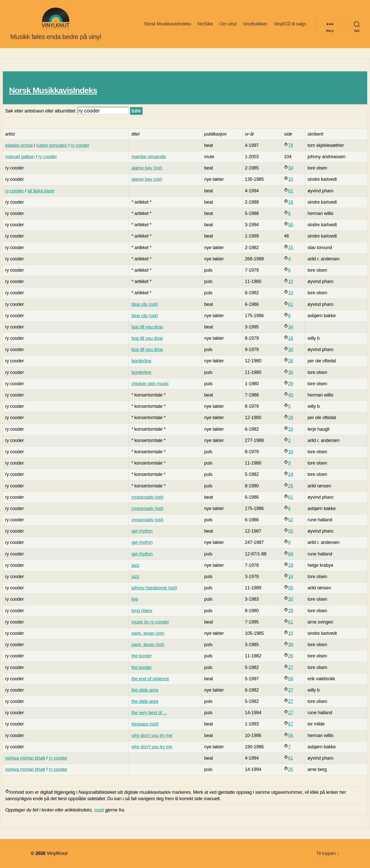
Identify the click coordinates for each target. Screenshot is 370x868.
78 (290, 145)
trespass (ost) (145, 724)
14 (290, 577)
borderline (141, 361)
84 (290, 554)
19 (290, 565)
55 (290, 531)
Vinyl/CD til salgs (290, 24)
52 (290, 520)
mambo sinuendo (149, 157)
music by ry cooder (150, 622)
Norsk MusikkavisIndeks (168, 24)
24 (290, 474)
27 (290, 667)
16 (290, 202)
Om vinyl (228, 24)
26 (290, 361)
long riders (142, 611)
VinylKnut (57, 853)
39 (290, 645)
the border (141, 656)
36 (290, 372)
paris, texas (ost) (148, 633)
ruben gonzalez (52, 145)
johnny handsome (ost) (154, 588)
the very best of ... (149, 713)
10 (290, 179)
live (135, 599)
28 (290, 611)
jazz (135, 565)
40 (290, 395)
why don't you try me (152, 735)
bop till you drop (147, 327)
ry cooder (80, 145)
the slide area (145, 690)
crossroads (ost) (147, 497)
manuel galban (20, 157)
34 (290, 168)
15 (290, 248)
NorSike (205, 24)
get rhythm (142, 531)
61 (290, 191)
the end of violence (150, 679)
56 (290, 735)
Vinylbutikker (255, 24)
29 (290, 384)
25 (290, 486)
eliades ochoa (19, 145)
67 (290, 724)
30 (290, 350)
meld (99, 810)
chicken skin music (150, 384)
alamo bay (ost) (147, 168)
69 (290, 679)
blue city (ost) (145, 304)
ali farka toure (41, 191)
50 (290, 225)
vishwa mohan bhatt (25, 758)
